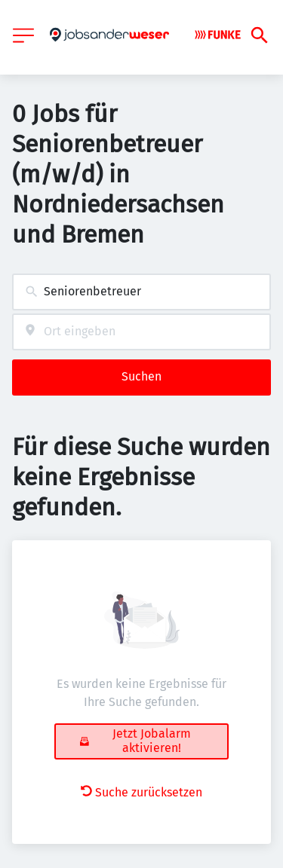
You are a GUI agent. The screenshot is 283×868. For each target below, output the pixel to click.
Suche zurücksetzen (141, 792)
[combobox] (141, 292)
